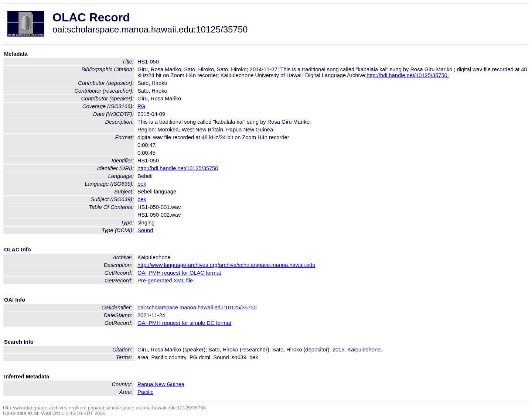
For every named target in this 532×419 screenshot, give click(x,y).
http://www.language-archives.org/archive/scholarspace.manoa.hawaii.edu (226, 265)
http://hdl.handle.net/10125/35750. (407, 75)
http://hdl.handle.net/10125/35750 (178, 168)
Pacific (145, 392)
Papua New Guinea (161, 384)
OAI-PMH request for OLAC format (179, 273)
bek (142, 184)
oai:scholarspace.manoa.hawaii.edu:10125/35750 (197, 308)
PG (141, 106)
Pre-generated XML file (165, 281)
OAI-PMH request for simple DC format (184, 323)
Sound (145, 230)
